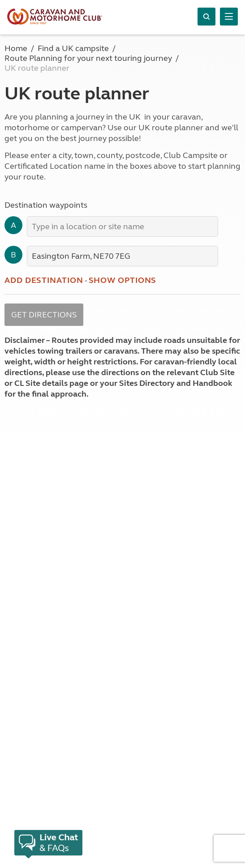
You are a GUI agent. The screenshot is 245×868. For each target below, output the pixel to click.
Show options (123, 280)
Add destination (44, 280)
